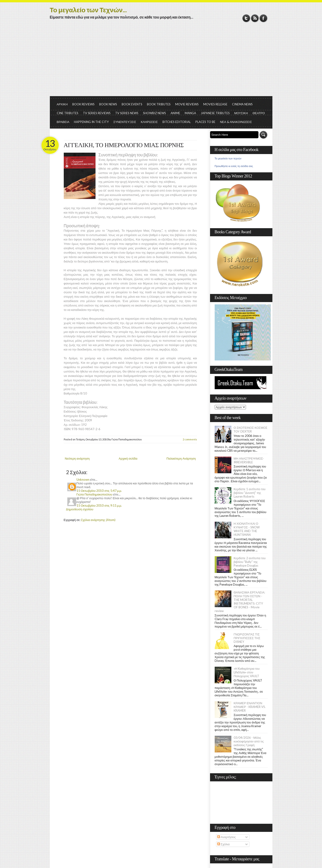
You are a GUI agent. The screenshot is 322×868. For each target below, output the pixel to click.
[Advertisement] (161, 61)
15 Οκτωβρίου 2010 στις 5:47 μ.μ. (99, 491)
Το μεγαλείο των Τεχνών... (88, 10)
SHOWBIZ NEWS (155, 113)
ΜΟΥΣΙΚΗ (241, 113)
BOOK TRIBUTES (159, 104)
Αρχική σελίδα (128, 458)
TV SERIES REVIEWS (97, 113)
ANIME (175, 113)
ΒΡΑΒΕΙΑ (63, 122)
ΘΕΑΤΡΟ (259, 113)
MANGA (190, 113)
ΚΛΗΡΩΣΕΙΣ (149, 122)
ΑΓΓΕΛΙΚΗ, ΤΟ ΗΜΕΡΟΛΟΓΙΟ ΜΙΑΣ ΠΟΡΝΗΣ (124, 145)
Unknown (83, 480)
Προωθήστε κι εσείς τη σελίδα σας (234, 166)
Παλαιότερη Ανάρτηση (181, 458)
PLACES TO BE (205, 122)
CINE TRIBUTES (68, 113)
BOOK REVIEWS (83, 104)
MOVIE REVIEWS (187, 104)
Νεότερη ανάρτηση (77, 458)
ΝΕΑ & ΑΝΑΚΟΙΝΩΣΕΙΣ (236, 122)
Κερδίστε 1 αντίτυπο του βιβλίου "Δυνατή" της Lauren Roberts (250, 493)
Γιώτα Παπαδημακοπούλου (94, 494)
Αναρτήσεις (226, 837)
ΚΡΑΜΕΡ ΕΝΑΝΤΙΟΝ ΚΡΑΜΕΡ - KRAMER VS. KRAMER (250, 707)
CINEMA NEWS (242, 104)
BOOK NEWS (108, 104)
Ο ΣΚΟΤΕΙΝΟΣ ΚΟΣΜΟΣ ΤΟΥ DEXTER (251, 429)
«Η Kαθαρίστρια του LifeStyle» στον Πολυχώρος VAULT (247, 672)
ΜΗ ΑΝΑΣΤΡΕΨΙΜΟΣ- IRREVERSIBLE (249, 460)
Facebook (263, 18)
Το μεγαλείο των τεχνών (228, 158)
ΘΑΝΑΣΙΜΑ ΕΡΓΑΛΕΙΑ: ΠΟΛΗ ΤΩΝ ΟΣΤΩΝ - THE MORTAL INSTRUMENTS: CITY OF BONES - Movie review (240, 602)
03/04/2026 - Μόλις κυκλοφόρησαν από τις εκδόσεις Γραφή (249, 741)
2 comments (190, 439)
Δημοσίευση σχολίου (80, 509)
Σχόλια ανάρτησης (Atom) (98, 520)
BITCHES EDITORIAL (177, 122)
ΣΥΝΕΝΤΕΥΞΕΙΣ (125, 122)
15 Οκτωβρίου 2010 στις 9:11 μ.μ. (99, 505)
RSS (255, 18)
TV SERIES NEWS (127, 113)
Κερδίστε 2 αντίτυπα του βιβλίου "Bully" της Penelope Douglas (250, 562)
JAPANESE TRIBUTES (215, 113)
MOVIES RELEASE (215, 104)
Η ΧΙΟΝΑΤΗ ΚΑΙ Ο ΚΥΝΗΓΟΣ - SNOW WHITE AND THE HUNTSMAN (247, 529)
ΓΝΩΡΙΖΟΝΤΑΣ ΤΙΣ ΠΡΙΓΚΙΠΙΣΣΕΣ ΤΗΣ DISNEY (247, 638)
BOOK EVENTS (132, 104)
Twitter (246, 18)
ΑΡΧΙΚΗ (62, 104)
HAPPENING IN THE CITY (91, 122)
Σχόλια (223, 844)
